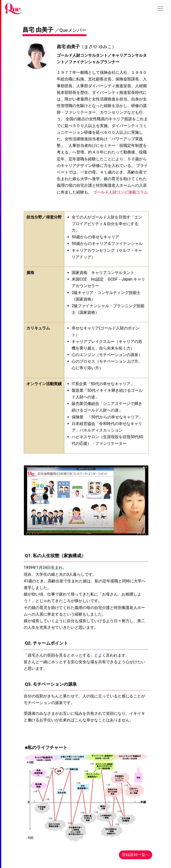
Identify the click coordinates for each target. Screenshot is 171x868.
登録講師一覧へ (136, 855)
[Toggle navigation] (160, 9)
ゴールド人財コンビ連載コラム (120, 192)
